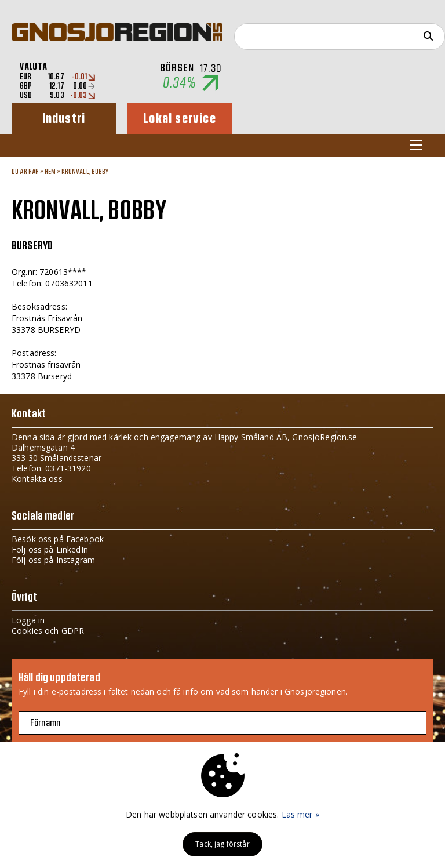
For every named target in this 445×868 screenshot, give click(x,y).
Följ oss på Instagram (53, 560)
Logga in (28, 620)
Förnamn (45, 723)
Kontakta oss (37, 479)
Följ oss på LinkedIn (50, 549)
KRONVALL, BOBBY (85, 172)
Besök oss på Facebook (58, 539)
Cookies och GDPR (48, 631)
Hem (50, 172)
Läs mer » (300, 814)
